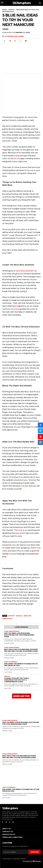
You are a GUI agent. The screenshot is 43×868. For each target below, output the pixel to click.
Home (5, 10)
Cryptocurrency (11, 662)
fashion (11, 616)
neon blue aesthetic (25, 271)
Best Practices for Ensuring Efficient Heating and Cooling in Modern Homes (21, 650)
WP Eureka (37, 861)
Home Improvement (12, 631)
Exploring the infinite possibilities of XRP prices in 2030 (21, 665)
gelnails (19, 616)
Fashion (11, 10)
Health (7, 676)
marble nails (7, 619)
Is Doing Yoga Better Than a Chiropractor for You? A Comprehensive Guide (17, 680)
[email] (15, 852)
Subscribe (35, 852)
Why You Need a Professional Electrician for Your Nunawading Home (19, 635)
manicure (27, 616)
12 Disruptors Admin (14, 36)
